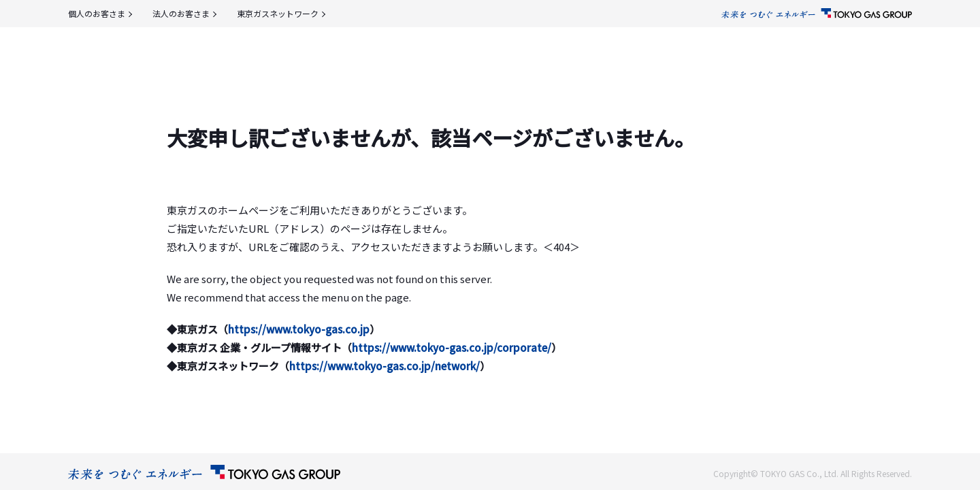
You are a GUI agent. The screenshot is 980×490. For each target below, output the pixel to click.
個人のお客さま (97, 13)
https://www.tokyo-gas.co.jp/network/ (385, 366)
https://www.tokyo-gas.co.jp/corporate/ (452, 347)
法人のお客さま (181, 13)
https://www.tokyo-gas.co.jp (299, 329)
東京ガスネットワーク (278, 13)
